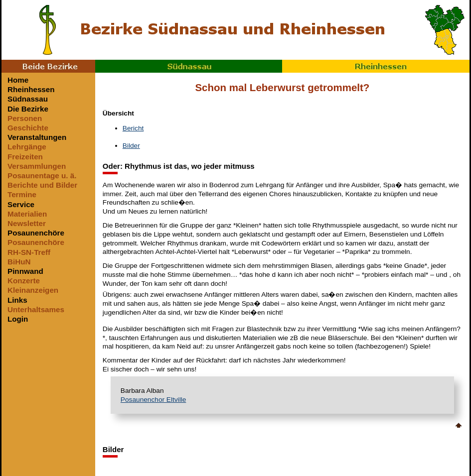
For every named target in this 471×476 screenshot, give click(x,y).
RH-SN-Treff (29, 252)
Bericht (133, 128)
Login (18, 319)
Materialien (27, 214)
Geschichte (28, 128)
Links (17, 300)
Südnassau (189, 66)
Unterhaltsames (36, 309)
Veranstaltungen (37, 137)
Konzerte (24, 281)
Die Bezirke (28, 109)
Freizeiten (25, 157)
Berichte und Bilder (42, 185)
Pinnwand (25, 271)
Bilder (131, 146)
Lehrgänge (27, 147)
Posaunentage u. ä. (42, 176)
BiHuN (19, 262)
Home (18, 80)
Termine (22, 194)
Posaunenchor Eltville (153, 400)
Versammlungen (37, 166)
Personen (25, 118)
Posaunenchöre (36, 233)
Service (21, 204)
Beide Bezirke (48, 66)
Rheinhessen (376, 66)
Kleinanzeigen (33, 290)
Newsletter (27, 223)
